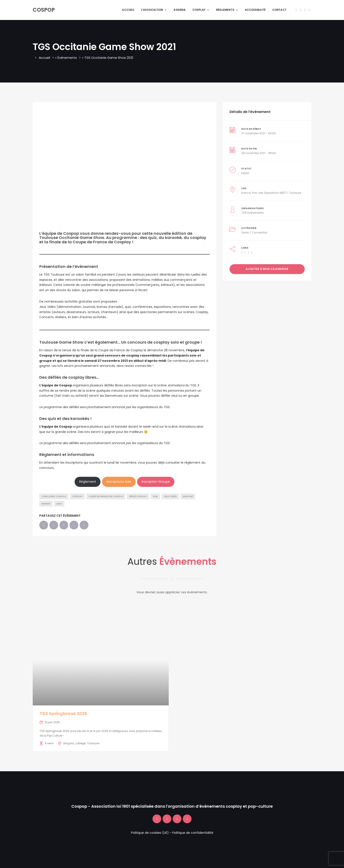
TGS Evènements (253, 213)
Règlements (227, 10)
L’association (154, 10)
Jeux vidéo (170, 496)
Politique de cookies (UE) (150, 833)
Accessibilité (255, 10)
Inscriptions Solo (119, 482)
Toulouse (295, 193)
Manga (46, 504)
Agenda (180, 10)
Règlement (88, 482)
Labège (81, 743)
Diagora (69, 743)
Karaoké (188, 496)
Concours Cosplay (54, 496)
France (246, 193)
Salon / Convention (254, 232)
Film (155, 496)
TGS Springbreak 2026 (63, 714)
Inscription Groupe (156, 482)
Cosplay (201, 10)
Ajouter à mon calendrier (267, 269)
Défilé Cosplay (138, 496)
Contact (279, 10)
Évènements (67, 58)
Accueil (128, 10)
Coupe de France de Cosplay (106, 496)
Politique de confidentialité (193, 833)
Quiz (59, 504)
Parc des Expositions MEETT (270, 193)
